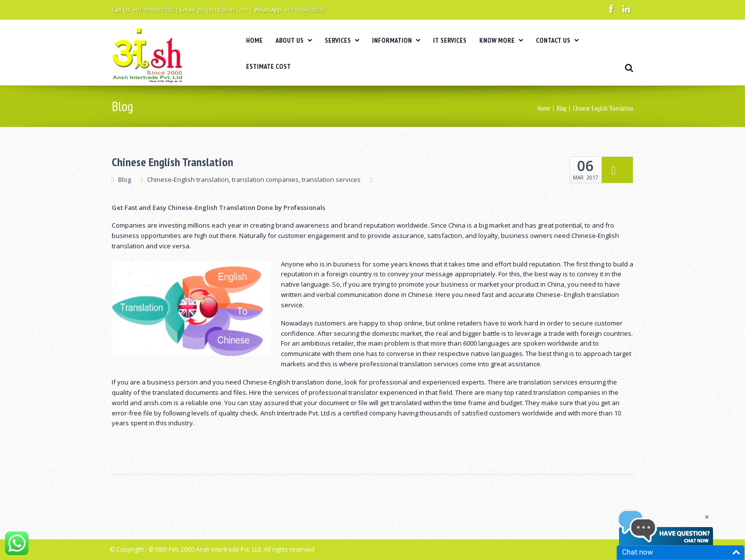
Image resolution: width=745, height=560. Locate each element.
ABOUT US (294, 40)
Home (544, 108)
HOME (254, 40)
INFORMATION (396, 40)
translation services (331, 179)
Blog (561, 108)
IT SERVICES (450, 40)
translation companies (265, 179)
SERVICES (342, 40)
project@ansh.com (223, 10)
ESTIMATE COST (268, 66)
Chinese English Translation (172, 162)
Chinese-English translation (188, 179)
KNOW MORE (501, 40)
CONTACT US (557, 40)
